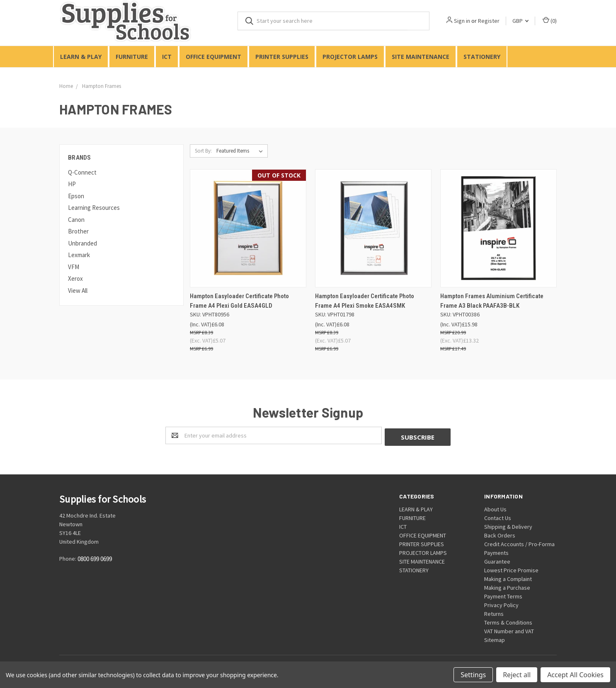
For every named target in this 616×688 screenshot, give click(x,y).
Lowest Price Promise (511, 569)
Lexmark (79, 255)
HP (72, 184)
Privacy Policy (501, 603)
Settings (473, 675)
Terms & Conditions (508, 621)
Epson (76, 196)
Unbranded (82, 243)
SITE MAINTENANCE (421, 57)
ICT (167, 57)
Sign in (462, 21)
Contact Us (498, 516)
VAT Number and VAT (509, 630)
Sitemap (495, 638)
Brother (78, 231)
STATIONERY (482, 57)
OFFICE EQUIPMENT (213, 57)
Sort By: (203, 151)
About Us (495, 508)
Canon (76, 220)
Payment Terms (503, 595)
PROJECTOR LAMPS (350, 57)
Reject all (517, 675)
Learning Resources (94, 208)
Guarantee (497, 560)
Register (489, 21)
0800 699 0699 (95, 558)
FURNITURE (132, 57)
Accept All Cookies (575, 675)
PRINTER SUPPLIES (282, 57)
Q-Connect (82, 172)
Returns (494, 612)
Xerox (75, 278)
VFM (74, 267)
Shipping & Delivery (508, 525)
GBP (520, 21)
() (550, 21)
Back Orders (500, 534)
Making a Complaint (508, 577)
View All (78, 291)
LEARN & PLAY (81, 57)
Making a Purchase (507, 586)
